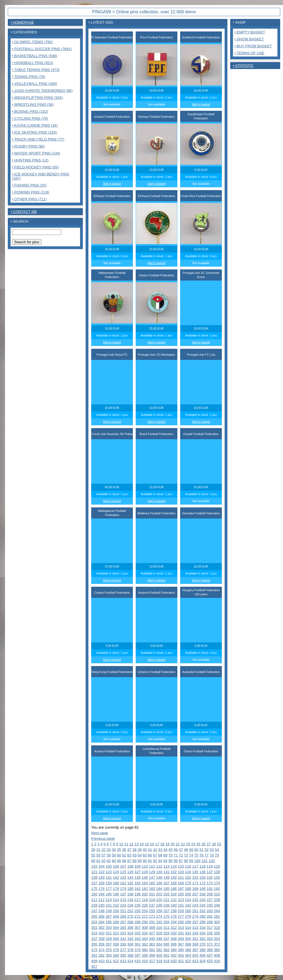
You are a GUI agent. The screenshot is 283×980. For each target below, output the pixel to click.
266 (101, 916)
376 (116, 950)
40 (145, 850)
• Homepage (22, 22)
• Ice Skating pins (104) (34, 132)
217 (138, 900)
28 (214, 844)
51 (201, 850)
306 (130, 928)
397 (138, 955)
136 (202, 872)
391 (94, 955)
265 (94, 916)
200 (145, 894)
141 (109, 877)
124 (116, 872)
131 (167, 872)
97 (181, 861)
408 (217, 955)
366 (173, 944)
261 (195, 911)
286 (116, 922)
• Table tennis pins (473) (36, 70)
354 (217, 939)
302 (101, 928)
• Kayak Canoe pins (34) (35, 125)
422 (188, 961)
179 (123, 889)
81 (99, 861)
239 (167, 905)
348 (173, 939)
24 (193, 844)
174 (217, 883)
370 (202, 944)
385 (181, 950)
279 (195, 916)
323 (123, 933)
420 (173, 961)
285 (109, 922)
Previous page (103, 838)
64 (140, 855)
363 (152, 944)
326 (145, 933)
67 (155, 855)
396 (130, 955)
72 (181, 855)
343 (138, 939)
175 (94, 889)
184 (159, 889)
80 (93, 861)
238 (159, 905)
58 (109, 855)
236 (145, 905)
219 (152, 900)
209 (210, 894)
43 (160, 850)
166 (159, 883)
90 (145, 861)
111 (152, 866)
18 (162, 844)
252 (130, 911)
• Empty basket (250, 32)
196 (116, 894)
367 (181, 944)
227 (210, 900)
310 (159, 928)
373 (94, 950)
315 (195, 928)
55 (93, 855)
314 (188, 928)
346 (159, 939)
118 (202, 866)
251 (123, 911)
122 (101, 872)
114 (173, 866)
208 (202, 894)
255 (152, 911)
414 (130, 961)
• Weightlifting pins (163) (37, 98)
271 (138, 916)
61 (124, 855)
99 (191, 861)
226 (202, 900)
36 (124, 850)
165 (152, 883)
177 (109, 889)
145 (138, 877)
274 (159, 916)
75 (196, 855)
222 (173, 900)
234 (130, 905)
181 (138, 889)
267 (109, 916)
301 (94, 928)
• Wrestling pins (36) (33, 105)
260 (188, 911)
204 (173, 894)
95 (171, 861)
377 (123, 950)
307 (138, 928)
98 (186, 861)
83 (109, 861)
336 (217, 933)
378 (130, 950)
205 (181, 894)
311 (167, 928)
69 (165, 855)
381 (152, 950)
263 (210, 911)
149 (167, 877)
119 (210, 866)
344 (145, 939)
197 (123, 894)
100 (197, 861)
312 (173, 928)
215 (123, 900)
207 (195, 894)
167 (167, 883)
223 (181, 900)
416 (145, 961)
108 (130, 866)
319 (94, 933)
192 (217, 889)
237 (152, 905)
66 (150, 855)
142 (116, 877)
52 (207, 850)
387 (195, 950)
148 (159, 877)
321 (109, 933)
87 (129, 861)
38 (134, 850)
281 (210, 916)
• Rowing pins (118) (31, 192)
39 (140, 850)
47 (181, 850)
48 (186, 850)
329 (167, 933)
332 (188, 933)
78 (212, 855)
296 (188, 922)
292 (159, 922)
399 (152, 955)
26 (204, 844)
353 (210, 939)
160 (116, 883)
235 (138, 905)
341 (123, 939)
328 (159, 933)
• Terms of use (249, 53)
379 (138, 950)
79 (217, 855)
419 (167, 961)
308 (145, 928)
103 (94, 866)
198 (130, 894)
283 (94, 922)
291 (152, 922)
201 (152, 894)
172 (202, 883)
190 (202, 889)
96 (176, 861)
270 (130, 916)
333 (195, 933)
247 (94, 911)
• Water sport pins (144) (36, 153)
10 (121, 844)
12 (131, 844)
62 (129, 855)
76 (201, 855)
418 (159, 961)
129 (152, 872)
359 (123, 944)
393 (109, 955)
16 (152, 844)
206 (188, 894)
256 (159, 911)
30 (93, 850)
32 (104, 850)
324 (130, 933)
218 (145, 900)
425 (210, 961)
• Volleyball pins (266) (34, 84)
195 (109, 894)
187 (181, 889)
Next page (100, 833)
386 (188, 950)
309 (152, 928)
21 (178, 844)
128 (145, 872)
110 (145, 866)
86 (124, 861)
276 (173, 916)
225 (195, 900)
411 (109, 961)
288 (130, 922)
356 (101, 944)
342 (130, 939)
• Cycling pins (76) (30, 118)
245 (210, 905)
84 (114, 861)
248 (101, 911)
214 (116, 900)
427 (94, 967)
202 (159, 894)
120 (217, 866)
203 (167, 894)
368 (188, 944)
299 (210, 922)
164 (145, 883)
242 (188, 905)
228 (217, 900)
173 (210, 883)
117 (195, 866)
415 (138, 961)
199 (138, 894)
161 (123, 883)
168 (173, 883)
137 (210, 872)
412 (116, 961)
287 (123, 922)
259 (181, 911)
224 (188, 900)
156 (217, 877)
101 (205, 861)
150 (173, 877)
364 (159, 944)
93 (160, 861)
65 (145, 855)
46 (176, 850)
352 (202, 939)
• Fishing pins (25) (29, 185)
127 (138, 872)
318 (217, 928)
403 (181, 955)
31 (99, 850)
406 (202, 955)
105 (109, 866)
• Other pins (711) (29, 199)
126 (130, 872)
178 (116, 889)
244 (202, 905)
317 (210, 928)
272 (145, 916)
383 (167, 950)
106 (116, 866)
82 (104, 861)
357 (109, 944)
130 (159, 872)
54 (217, 850)
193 (94, 894)
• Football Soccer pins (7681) (42, 49)
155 (210, 877)
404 (188, 955)
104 (101, 866)
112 (159, 866)
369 (195, 944)
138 (217, 872)
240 (173, 905)
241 (181, 905)
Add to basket (201, 104)
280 (202, 916)
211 (94, 900)
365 (167, 944)
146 (145, 877)
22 (183, 844)
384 (173, 950)
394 (116, 955)
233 (123, 905)
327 (152, 933)
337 (94, 939)
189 (195, 889)
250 (116, 911)
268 (116, 916)
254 (145, 911)
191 (210, 889)
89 (140, 861)
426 (217, 961)
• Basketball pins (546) (35, 56)
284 (101, 922)
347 (167, 939)
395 (123, 955)
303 (109, 928)
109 (138, 866)
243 (195, 905)
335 (210, 933)
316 (202, 928)
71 (176, 855)
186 (173, 889)
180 (130, 889)
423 (195, 961)
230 (101, 905)
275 (167, 916)
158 (101, 883)
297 (195, 922)
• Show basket (249, 39)
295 (181, 922)
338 (101, 939)
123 (109, 872)
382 (159, 950)
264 (217, 911)
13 (137, 844)
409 (94, 961)
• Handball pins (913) (33, 63)
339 (109, 939)
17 (157, 844)
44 (165, 850)
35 (119, 850)
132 (173, 872)
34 (114, 850)
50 (196, 850)
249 (109, 911)
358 (116, 944)
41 (150, 850)
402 (173, 955)
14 (142, 844)
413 (123, 961)
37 (129, 850)
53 (212, 850)
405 (195, 955)
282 (217, 916)
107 (123, 866)
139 (94, 877)
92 (155, 861)
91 (150, 861)
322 (116, 933)
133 (181, 872)
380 (145, 950)
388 (202, 950)
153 (195, 877)
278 (188, 916)
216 (130, 900)
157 (94, 883)
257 (167, 911)
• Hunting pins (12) (30, 160)
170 (188, 883)
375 (109, 950)
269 (123, 916)
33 (109, 850)
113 (167, 866)
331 (181, 933)
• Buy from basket (253, 46)
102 (212, 861)
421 (181, 961)
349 (181, 939)
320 (101, 933)
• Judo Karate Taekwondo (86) (42, 91)
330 (173, 933)
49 (191, 850)
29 (219, 844)
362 (145, 944)
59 (114, 855)
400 (159, 955)
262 (202, 911)
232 (116, 905)
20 (172, 844)
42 (155, 850)
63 (134, 855)
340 (116, 939)
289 (138, 922)
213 (109, 900)
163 (138, 883)
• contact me (24, 212)
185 (167, 889)
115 (181, 866)
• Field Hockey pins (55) (35, 167)
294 (173, 922)
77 (207, 855)
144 (130, 877)
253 (138, 911)
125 (123, 872)
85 (119, 861)
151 (181, 877)
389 (210, 950)
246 (217, 905)
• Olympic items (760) (32, 42)
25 (198, 844)
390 (217, 950)
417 (152, 961)
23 (188, 844)
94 (165, 861)
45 (171, 850)
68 (160, 855)
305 (123, 928)
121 (94, 872)
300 (217, 922)
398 (145, 955)
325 (138, 933)
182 (145, 889)
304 (116, 928)
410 (101, 961)
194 (101, 894)
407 (210, 955)
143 (123, 877)
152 (188, 877)
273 (152, 916)
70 (171, 855)
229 (94, 905)
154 (202, 877)
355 (94, 944)
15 (147, 844)
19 (167, 844)
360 (130, 944)
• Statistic (243, 66)
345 (152, 939)
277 (181, 916)
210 (217, 894)
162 (130, 883)
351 (195, 939)
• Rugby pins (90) (28, 146)
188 (188, 889)
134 (188, 872)
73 (186, 855)
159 (109, 883)
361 (138, 944)
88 (134, 861)
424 (202, 961)
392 (101, 955)
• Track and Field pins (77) (38, 139)
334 (202, 933)
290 (145, 922)
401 (167, 955)
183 (152, 889)
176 (101, 889)
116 (188, 866)
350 (188, 939)
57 (104, 855)
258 (173, 911)
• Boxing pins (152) (30, 111)
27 (209, 844)
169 (181, 883)
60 (119, 855)
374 (101, 950)
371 (210, 944)
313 (181, 928)
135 (195, 872)
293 (167, 922)
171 (195, 883)
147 (152, 877)
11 (126, 844)
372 (217, 944)
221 (167, 900)
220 (159, 900)
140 (101, 877)
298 (202, 922)
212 (101, 900)
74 (191, 855)
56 (99, 855)
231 (109, 905)
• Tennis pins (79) (28, 77)
